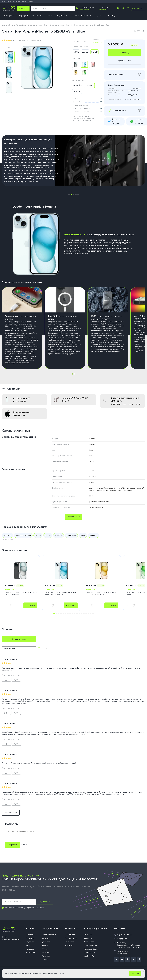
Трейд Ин (46, 956)
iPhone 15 (7, 535)
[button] (69, 194)
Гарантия (46, 953)
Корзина (137, 8)
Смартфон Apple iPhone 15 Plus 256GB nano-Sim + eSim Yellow (101, 594)
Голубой (59, 535)
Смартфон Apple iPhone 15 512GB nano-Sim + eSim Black (21, 594)
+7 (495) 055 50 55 (87, 7)
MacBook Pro (89, 953)
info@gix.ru (122, 939)
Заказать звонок (84, 9)
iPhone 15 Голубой (23, 535)
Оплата (23, 2)
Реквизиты (69, 942)
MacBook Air (89, 956)
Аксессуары (31, 953)
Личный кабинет (49, 935)
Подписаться (45, 902)
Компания (71, 929)
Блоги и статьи (71, 938)
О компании (70, 935)
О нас (4, 2)
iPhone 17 (88, 935)
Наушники (62, 16)
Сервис (45, 949)
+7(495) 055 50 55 (124, 935)
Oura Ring (111, 16)
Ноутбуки (23, 16)
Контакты (30, 2)
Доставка (17, 2)
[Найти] (72, 8)
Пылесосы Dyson (91, 949)
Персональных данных (35, 908)
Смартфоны (8, 16)
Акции (45, 960)
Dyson (98, 16)
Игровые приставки (81, 16)
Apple (83, 535)
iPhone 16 (88, 938)
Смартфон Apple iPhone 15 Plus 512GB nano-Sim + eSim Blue (60, 594)
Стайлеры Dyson (91, 945)
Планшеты (37, 16)
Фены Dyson (89, 942)
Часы (49, 16)
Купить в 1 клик (125, 61)
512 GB (38, 535)
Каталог (30, 929)
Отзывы (10, 2)
